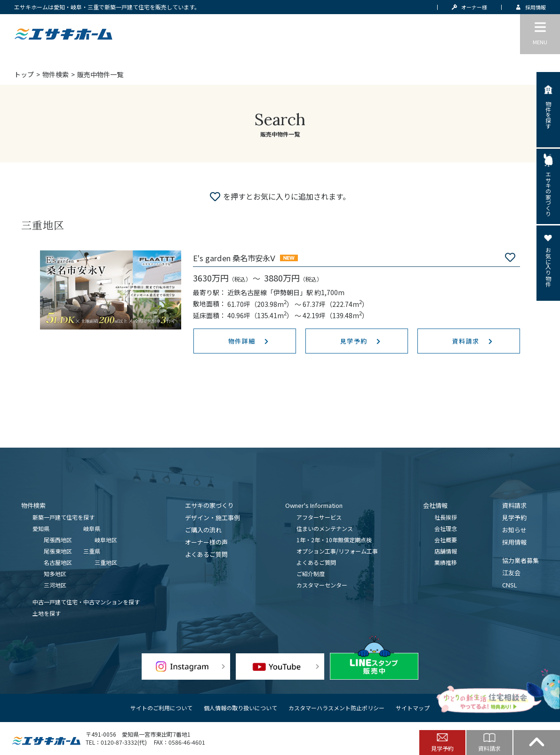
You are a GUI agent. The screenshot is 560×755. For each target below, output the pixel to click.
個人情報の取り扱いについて (240, 708)
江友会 (511, 573)
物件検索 (56, 74)
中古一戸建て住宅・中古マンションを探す (86, 602)
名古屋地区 (58, 562)
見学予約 (514, 518)
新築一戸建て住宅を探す (64, 517)
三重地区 (106, 562)
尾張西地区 (58, 540)
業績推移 (446, 562)
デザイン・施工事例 (212, 518)
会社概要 (446, 540)
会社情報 (435, 505)
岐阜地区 (106, 540)
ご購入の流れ (203, 530)
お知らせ (514, 530)
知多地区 (55, 574)
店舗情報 (446, 551)
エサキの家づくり (209, 505)
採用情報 (514, 542)
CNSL (510, 585)
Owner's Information (314, 505)
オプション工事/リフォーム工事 (337, 551)
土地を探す (47, 613)
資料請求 (514, 505)
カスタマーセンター (322, 585)
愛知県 (41, 528)
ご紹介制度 (311, 574)
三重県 (92, 551)
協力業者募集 (520, 560)
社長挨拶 (446, 517)
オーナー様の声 (206, 542)
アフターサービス (319, 517)
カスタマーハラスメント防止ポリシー (336, 708)
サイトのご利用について (161, 708)
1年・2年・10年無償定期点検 (334, 540)
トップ (24, 74)
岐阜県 (92, 528)
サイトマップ (413, 708)
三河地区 (55, 585)
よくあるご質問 (206, 554)
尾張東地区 (58, 551)
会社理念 (446, 528)
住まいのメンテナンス (325, 528)
